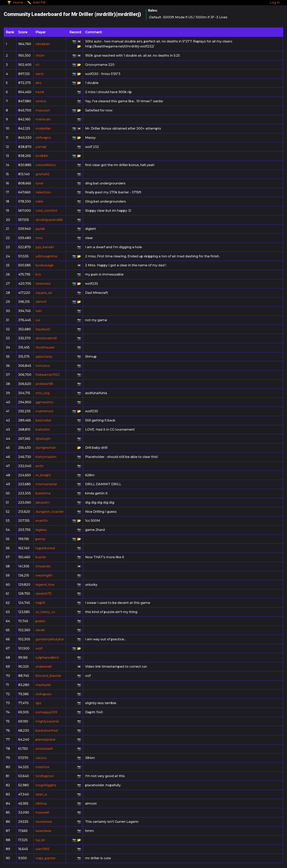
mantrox (42, 767)
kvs (38, 274)
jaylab (40, 229)
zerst (40, 74)
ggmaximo (44, 402)
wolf (39, 648)
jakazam (42, 502)
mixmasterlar (46, 484)
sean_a (41, 794)
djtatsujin (43, 439)
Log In (275, 2)
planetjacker (46, 740)
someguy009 (46, 712)
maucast (43, 110)
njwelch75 (43, 594)
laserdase (43, 831)
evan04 (42, 521)
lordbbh (42, 156)
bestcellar (43, 420)
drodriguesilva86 (49, 220)
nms (39, 238)
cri (37, 65)
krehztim (43, 430)
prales (40, 621)
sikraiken (43, 44)
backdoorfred (47, 731)
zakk (39, 201)
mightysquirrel (47, 721)
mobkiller (43, 128)
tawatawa (44, 822)
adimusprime (46, 256)
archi (39, 466)
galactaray (44, 357)
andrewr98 (44, 384)
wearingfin (44, 575)
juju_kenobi (45, 247)
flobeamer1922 (48, 375)
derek (40, 630)
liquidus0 (43, 329)
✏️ (36, 2)
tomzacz (43, 366)
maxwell (42, 812)
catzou (41, 758)
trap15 (40, 603)
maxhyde (43, 685)
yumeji (41, 147)
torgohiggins (46, 785)
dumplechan (46, 448)
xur (38, 320)
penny (40, 539)
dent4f (41, 302)
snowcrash (44, 749)
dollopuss (43, 694)
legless (41, 530)
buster (41, 557)
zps (38, 703)
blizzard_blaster (48, 676)
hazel (40, 92)
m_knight (43, 475)
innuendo (43, 566)
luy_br (40, 840)
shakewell (44, 667)
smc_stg (42, 393)
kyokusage (44, 265)
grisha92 (42, 174)
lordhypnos (45, 776)
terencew (43, 284)
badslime (43, 493)
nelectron (43, 192)
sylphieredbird (47, 658)
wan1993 (42, 849)
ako (39, 83)
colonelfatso (46, 165)
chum (40, 56)
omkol (41, 101)
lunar (39, 183)
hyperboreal (45, 548)
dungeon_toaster (50, 512)
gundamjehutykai (50, 639)
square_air (44, 293)
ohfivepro (43, 138)
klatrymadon (46, 457)
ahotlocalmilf (46, 338)
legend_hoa (45, 585)
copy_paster (46, 858)
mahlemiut (44, 411)
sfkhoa (41, 804)
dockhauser (45, 347)
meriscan (43, 119)
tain (39, 311)
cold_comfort (46, 211)
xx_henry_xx (45, 612)
